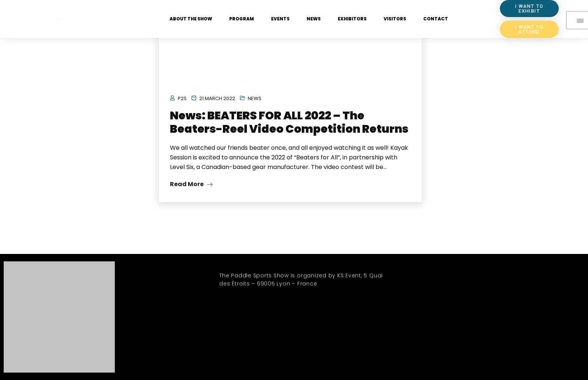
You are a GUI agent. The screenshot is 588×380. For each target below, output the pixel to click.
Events (280, 19)
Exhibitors (352, 19)
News (314, 19)
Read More (191, 184)
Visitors (395, 19)
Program (242, 19)
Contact (436, 19)
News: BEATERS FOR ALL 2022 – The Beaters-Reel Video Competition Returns (289, 122)
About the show (191, 19)
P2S (182, 98)
